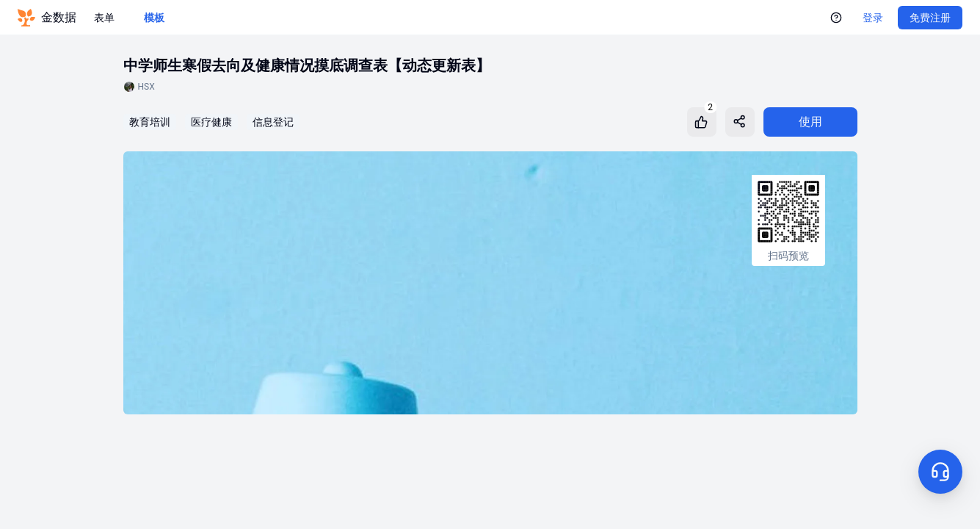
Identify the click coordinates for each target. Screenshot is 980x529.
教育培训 (150, 122)
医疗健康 (211, 122)
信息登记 (273, 122)
